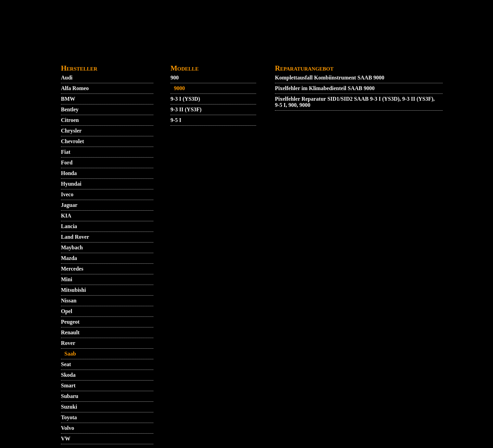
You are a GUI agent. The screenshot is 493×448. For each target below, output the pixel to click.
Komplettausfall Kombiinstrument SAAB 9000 (330, 78)
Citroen (70, 120)
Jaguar (69, 205)
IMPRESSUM (316, 57)
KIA (66, 216)
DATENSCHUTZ (197, 57)
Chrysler (71, 131)
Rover (68, 343)
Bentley (70, 109)
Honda (69, 173)
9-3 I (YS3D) (185, 99)
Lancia (69, 226)
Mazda (69, 258)
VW (66, 439)
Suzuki (69, 407)
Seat (66, 364)
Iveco (67, 194)
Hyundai (71, 184)
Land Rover (75, 237)
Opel (67, 311)
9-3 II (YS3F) (186, 109)
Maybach (72, 247)
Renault (70, 332)
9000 (179, 88)
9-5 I (176, 120)
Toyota (69, 417)
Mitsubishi (73, 290)
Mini (67, 279)
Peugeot (70, 322)
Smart (68, 385)
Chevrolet (72, 141)
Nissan (69, 301)
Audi (67, 78)
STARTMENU (78, 57)
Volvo (68, 428)
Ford (67, 163)
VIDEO (109, 57)
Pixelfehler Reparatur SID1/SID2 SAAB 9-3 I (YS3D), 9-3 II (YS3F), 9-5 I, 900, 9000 (355, 102)
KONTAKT (156, 57)
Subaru (70, 396)
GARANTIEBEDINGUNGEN (257, 57)
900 (175, 78)
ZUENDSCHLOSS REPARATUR (380, 57)
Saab (70, 354)
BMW (68, 99)
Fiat (66, 152)
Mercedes (72, 269)
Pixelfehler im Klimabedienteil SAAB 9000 (325, 88)
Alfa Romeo (75, 88)
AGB (130, 57)
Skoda (68, 375)
